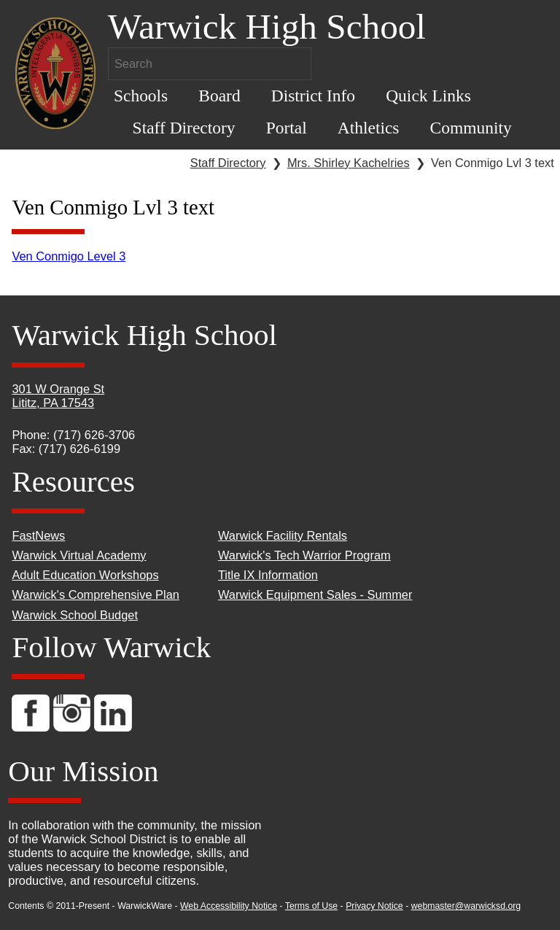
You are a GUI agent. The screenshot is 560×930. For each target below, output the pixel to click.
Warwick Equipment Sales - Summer (315, 594)
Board (219, 96)
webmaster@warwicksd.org (466, 906)
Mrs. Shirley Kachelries (349, 163)
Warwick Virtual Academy (79, 555)
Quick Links (428, 96)
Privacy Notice (374, 906)
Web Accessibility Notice (229, 906)
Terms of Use (311, 906)
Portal (287, 128)
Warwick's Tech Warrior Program (304, 555)
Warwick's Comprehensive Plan (96, 594)
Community (471, 128)
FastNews (38, 535)
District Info (313, 96)
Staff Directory (184, 128)
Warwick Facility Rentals (283, 535)
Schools (141, 96)
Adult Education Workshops (85, 575)
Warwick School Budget (75, 615)
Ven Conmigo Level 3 (69, 256)
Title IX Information (268, 575)
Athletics (369, 128)
